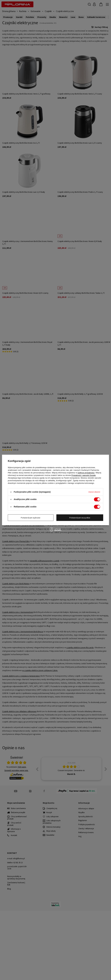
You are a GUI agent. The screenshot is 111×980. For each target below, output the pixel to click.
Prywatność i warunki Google (84, 475)
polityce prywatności (86, 473)
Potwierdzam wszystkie (80, 518)
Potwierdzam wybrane (31, 518)
